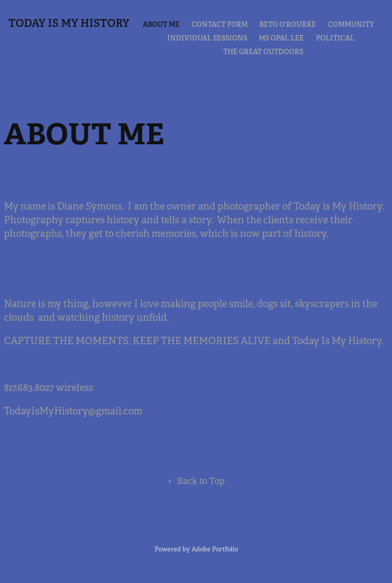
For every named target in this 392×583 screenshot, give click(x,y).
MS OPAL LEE (281, 38)
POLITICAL (335, 38)
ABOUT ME (161, 24)
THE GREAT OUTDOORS (263, 52)
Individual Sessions (207, 38)
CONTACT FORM (220, 24)
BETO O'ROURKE (288, 24)
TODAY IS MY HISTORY (69, 23)
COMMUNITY (351, 24)
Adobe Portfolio (215, 549)
